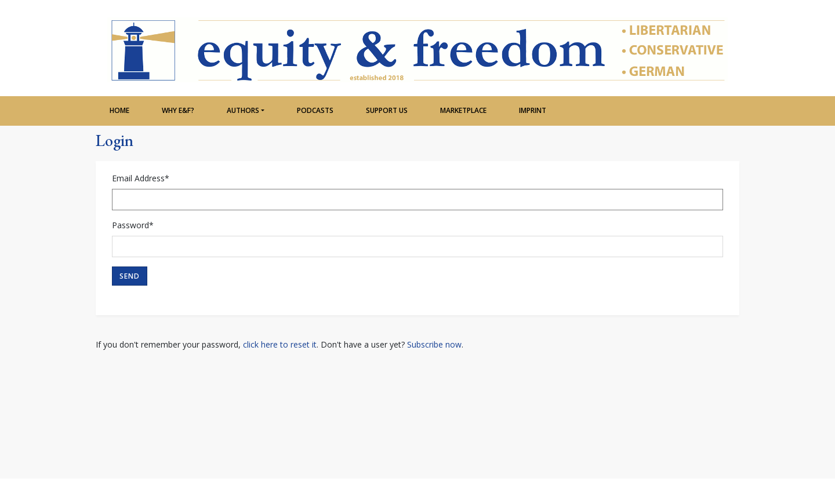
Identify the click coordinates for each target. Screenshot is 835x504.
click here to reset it (280, 344)
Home (119, 110)
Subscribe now (434, 344)
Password (133, 225)
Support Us (387, 110)
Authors (243, 110)
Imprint (533, 110)
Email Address (141, 178)
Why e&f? (178, 110)
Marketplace (463, 110)
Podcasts (315, 110)
